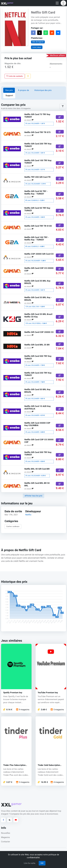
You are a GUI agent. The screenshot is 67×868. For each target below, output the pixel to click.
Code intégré (37, 47)
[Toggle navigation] (57, 3)
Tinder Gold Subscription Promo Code (49, 765)
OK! (42, 863)
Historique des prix (43, 90)
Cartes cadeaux (13, 527)
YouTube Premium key (48, 693)
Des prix (9, 90)
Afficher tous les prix (34, 496)
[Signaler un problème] (28, 76)
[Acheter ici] (60, 117)
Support (9, 95)
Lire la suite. (30, 863)
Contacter (6, 842)
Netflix (28, 515)
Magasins (5, 837)
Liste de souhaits (15, 76)
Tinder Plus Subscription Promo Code (14, 765)
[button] (63, 3)
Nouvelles (6, 833)
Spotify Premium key (13, 693)
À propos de (24, 90)
